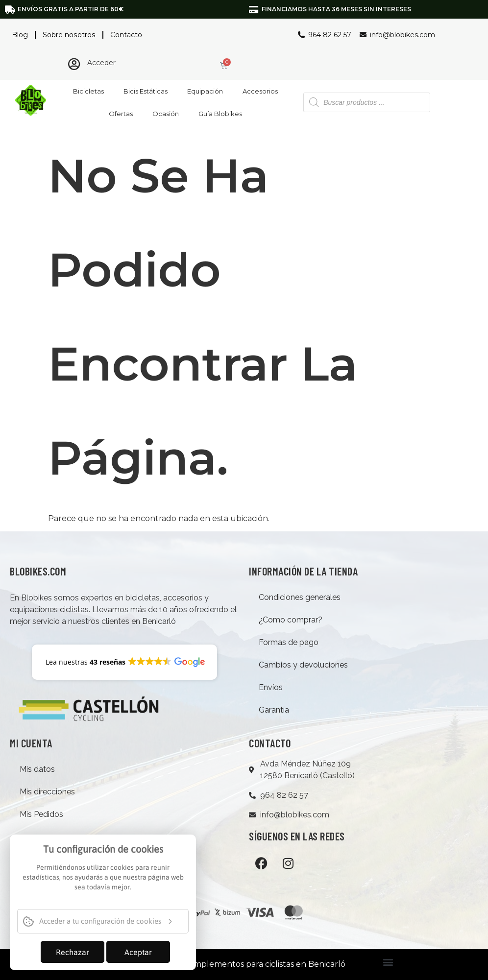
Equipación (205, 91)
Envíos (271, 687)
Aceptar (138, 952)
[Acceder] (74, 64)
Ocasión (166, 114)
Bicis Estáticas (146, 91)
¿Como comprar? (291, 620)
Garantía (274, 710)
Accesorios (260, 91)
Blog (20, 35)
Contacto (125, 35)
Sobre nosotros (69, 35)
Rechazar (73, 952)
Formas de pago (289, 642)
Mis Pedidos (41, 814)
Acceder (101, 63)
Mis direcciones (47, 792)
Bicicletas (88, 91)
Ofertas (121, 114)
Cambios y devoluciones (303, 665)
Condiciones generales (300, 597)
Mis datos (37, 769)
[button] (388, 962)
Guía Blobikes (220, 114)
